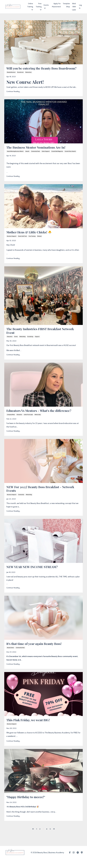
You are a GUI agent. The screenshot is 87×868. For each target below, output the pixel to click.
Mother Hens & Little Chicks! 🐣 (32, 237)
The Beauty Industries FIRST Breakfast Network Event (37, 336)
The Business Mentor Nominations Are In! (39, 152)
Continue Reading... (13, 96)
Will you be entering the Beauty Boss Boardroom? (35, 71)
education (10, 343)
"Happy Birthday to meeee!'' (28, 806)
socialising (30, 343)
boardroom (20, 77)
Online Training (30, 7)
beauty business (11, 77)
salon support (46, 156)
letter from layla (28, 421)
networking (22, 343)
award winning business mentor (15, 156)
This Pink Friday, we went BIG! (30, 728)
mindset (39, 241)
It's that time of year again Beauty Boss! (37, 652)
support (37, 343)
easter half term (22, 241)
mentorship (38, 421)
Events (46, 7)
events (16, 343)
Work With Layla (74, 7)
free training (32, 241)
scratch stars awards (70, 156)
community (21, 502)
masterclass (28, 77)
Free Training (39, 7)
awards (27, 156)
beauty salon (10, 656)
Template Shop (66, 5)
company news (11, 421)
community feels (36, 156)
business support (12, 241)
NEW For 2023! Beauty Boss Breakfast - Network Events (37, 496)
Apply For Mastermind (56, 5)
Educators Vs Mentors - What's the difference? (42, 417)
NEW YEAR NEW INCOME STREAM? (35, 574)
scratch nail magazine (57, 156)
